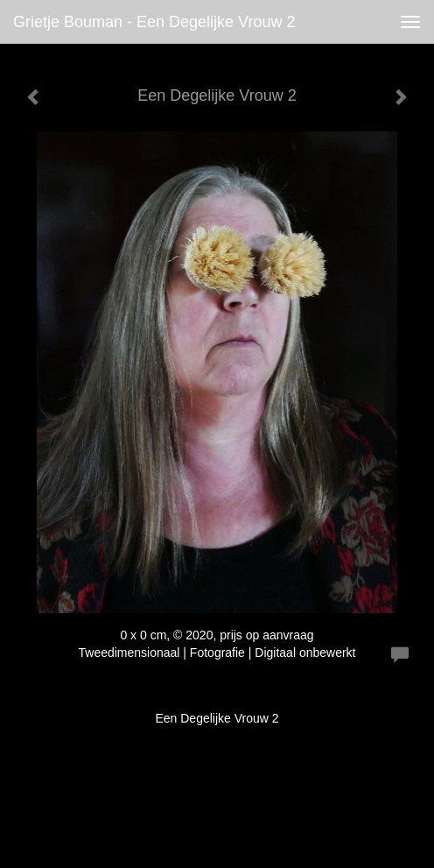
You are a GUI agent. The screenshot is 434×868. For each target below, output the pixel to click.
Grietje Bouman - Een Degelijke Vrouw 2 (154, 22)
